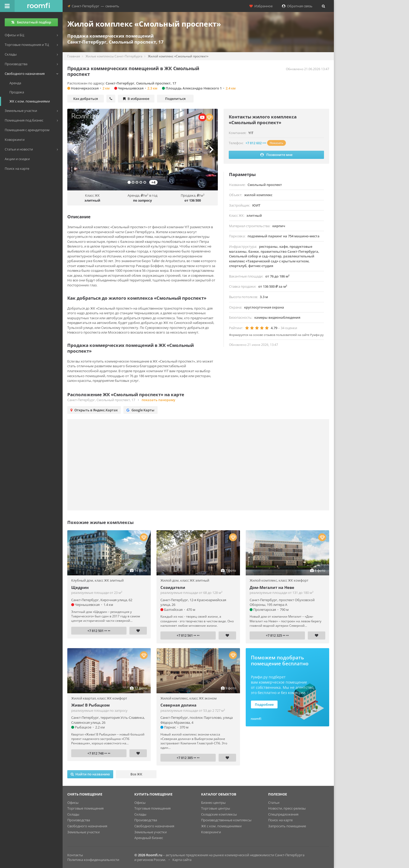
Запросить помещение (287, 826)
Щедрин (80, 587)
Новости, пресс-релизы (287, 808)
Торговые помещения (85, 808)
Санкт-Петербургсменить (93, 6)
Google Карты (140, 410)
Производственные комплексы (226, 820)
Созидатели (173, 587)
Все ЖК (136, 774)
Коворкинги (211, 832)
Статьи (274, 803)
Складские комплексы (219, 814)
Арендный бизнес (149, 838)
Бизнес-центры (213, 803)
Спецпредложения (283, 814)
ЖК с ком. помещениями (221, 826)
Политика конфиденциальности (93, 860)
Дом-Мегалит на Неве (272, 587)
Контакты (75, 855)
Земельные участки (83, 832)
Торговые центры (216, 808)
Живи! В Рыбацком (91, 705)
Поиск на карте (280, 820)
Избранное (261, 6)
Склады (73, 814)
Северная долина (178, 705)
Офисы (73, 803)
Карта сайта (182, 860)
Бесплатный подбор (31, 22)
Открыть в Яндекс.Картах (94, 410)
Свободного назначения (87, 826)
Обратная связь (297, 6)
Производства (79, 820)
